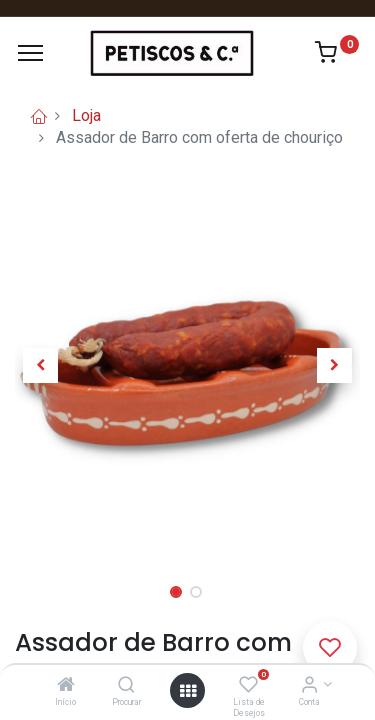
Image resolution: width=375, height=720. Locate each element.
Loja (86, 115)
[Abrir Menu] (188, 691)
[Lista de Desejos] (248, 686)
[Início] (66, 686)
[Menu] (30, 53)
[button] (41, 366)
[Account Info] (309, 686)
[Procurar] (126, 686)
